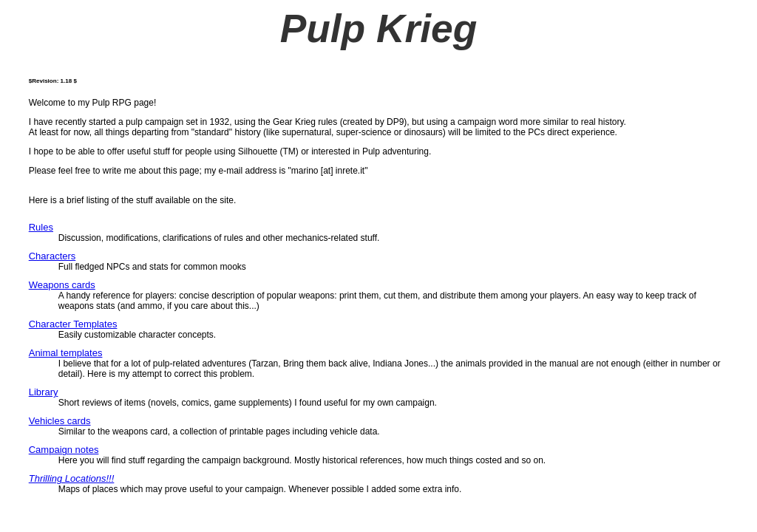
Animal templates (66, 353)
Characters (52, 256)
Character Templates (73, 324)
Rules (41, 227)
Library (44, 392)
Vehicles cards (60, 421)
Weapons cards (62, 285)
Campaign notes (64, 450)
